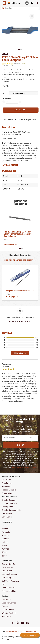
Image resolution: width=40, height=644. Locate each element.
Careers (5, 606)
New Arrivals (7, 513)
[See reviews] (17, 64)
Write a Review (20, 353)
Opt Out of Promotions (11, 581)
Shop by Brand (8, 507)
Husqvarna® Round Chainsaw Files (20, 291)
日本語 (5, 546)
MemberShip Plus (9, 591)
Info (4, 525)
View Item (10, 245)
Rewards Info (7, 493)
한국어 (5, 556)
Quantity (7, 98)
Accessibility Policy (10, 574)
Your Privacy (7, 571)
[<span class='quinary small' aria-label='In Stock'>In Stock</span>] (25, 64)
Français (5, 536)
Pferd (5, 54)
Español (5, 529)
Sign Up (21, 445)
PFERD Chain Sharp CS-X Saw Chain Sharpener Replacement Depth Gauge (18, 234)
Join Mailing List (8, 578)
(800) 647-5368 (11, 632)
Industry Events (8, 610)
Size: (4, 94)
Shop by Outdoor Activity (12, 510)
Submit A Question (20, 322)
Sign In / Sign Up (8, 564)
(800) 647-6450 (31, 632)
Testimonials (7, 487)
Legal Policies (7, 568)
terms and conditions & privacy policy (25, 467)
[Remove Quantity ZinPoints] (4, 102)
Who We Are (7, 480)
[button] (20, 248)
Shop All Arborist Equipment (20, 260)
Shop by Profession (9, 503)
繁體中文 (5, 552)
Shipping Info (7, 483)
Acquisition (6, 616)
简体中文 (5, 549)
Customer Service (9, 603)
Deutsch (5, 539)
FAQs (4, 584)
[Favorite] (32, 16)
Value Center (7, 517)
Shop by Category (9, 500)
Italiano (5, 542)
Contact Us (6, 600)
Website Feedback (9, 613)
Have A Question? (11, 165)
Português (6, 532)
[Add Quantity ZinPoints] (20, 102)
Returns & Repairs (9, 490)
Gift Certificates (8, 588)
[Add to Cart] (21, 110)
